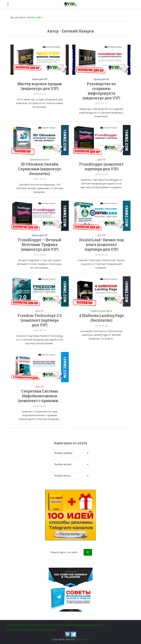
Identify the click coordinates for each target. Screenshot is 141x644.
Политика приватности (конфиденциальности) (79, 625)
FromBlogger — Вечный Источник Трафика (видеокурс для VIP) (40, 244)
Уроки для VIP (40, 79)
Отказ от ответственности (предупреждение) (32, 629)
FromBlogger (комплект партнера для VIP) (101, 166)
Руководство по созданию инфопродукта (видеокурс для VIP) (101, 91)
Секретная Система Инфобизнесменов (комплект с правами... (40, 396)
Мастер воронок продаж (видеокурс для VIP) (40, 86)
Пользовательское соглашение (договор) (30, 625)
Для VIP (101, 160)
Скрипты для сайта (101, 311)
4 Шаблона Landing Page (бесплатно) (101, 318)
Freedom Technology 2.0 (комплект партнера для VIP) (40, 320)
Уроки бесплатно (40, 160)
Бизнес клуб (34, 17)
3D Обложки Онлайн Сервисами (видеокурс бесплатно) (40, 169)
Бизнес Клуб (82, 639)
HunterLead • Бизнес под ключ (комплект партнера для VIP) (101, 244)
